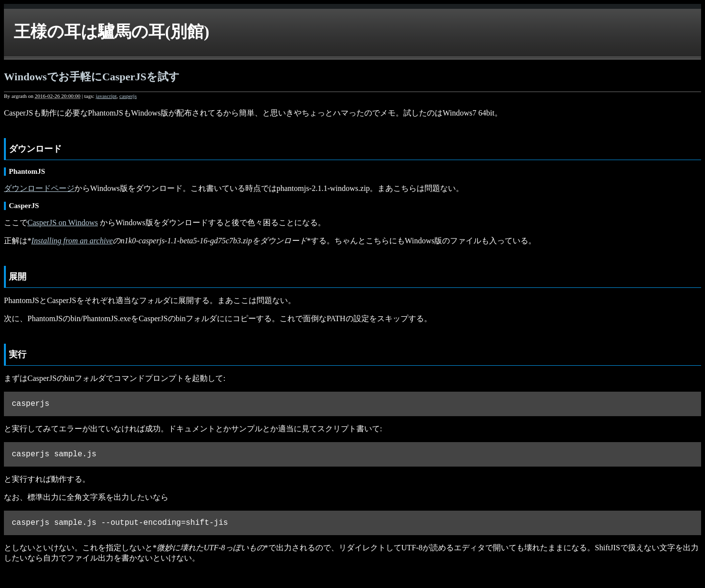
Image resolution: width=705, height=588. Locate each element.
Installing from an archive (72, 241)
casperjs (128, 96)
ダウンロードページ (39, 188)
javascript (106, 96)
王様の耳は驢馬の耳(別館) (112, 32)
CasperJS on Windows (63, 223)
